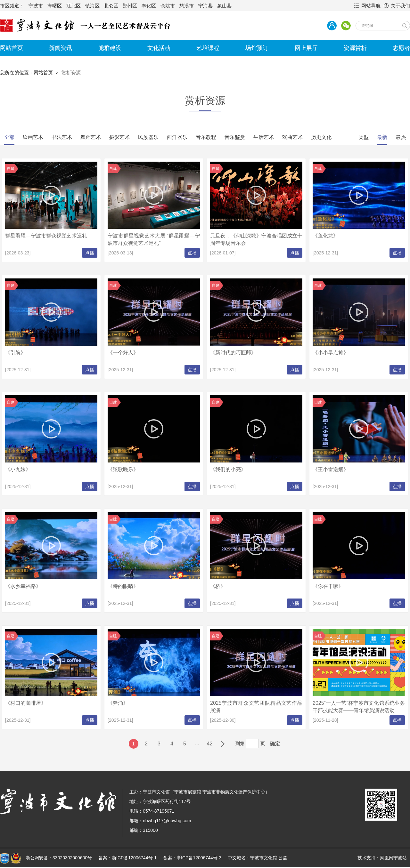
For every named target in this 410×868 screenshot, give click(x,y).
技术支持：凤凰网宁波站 (382, 858)
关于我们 (400, 6)
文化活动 (159, 48)
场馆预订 (257, 48)
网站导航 (371, 6)
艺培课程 (208, 48)
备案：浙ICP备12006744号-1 (127, 858)
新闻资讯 (61, 48)
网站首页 (12, 48)
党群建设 (110, 48)
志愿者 (401, 48)
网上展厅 (306, 48)
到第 (240, 743)
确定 (275, 744)
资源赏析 (355, 48)
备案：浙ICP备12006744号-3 (192, 858)
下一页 (223, 744)
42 (210, 744)
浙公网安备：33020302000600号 (59, 858)
